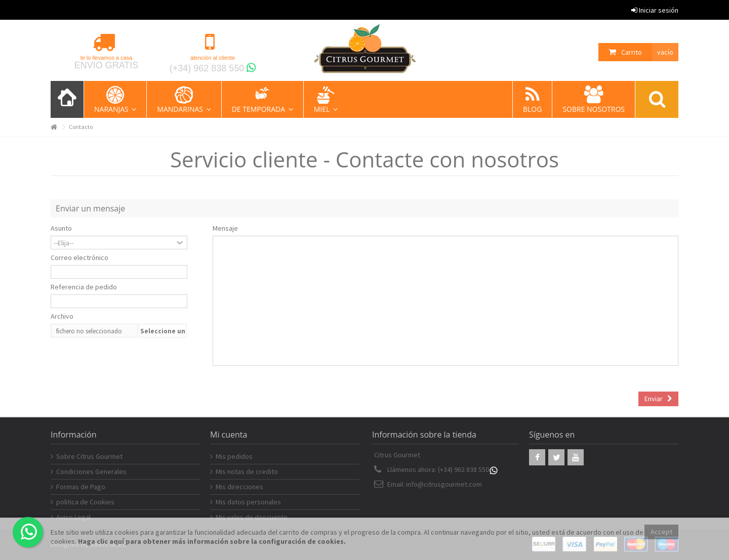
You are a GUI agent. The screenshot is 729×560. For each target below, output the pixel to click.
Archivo (62, 316)
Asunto (61, 228)
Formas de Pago (81, 487)
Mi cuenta (229, 435)
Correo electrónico (79, 257)
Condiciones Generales (91, 471)
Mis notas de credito (247, 471)
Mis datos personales (248, 502)
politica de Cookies (85, 502)
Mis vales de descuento (252, 517)
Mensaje (225, 228)
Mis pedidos (234, 456)
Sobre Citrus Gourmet (89, 456)
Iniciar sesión (655, 10)
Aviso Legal (73, 517)
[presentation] (128, 361)
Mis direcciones (239, 487)
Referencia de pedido (84, 287)
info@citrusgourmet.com (444, 484)
